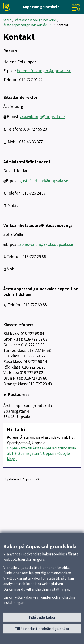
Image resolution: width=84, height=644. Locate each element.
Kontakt (62, 25)
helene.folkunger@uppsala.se (44, 71)
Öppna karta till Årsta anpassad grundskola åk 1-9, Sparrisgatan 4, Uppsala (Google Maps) (41, 454)
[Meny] (76, 7)
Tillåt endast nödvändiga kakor (42, 631)
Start (7, 20)
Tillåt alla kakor (42, 620)
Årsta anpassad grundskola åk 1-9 (28, 25)
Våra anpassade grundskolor (36, 20)
